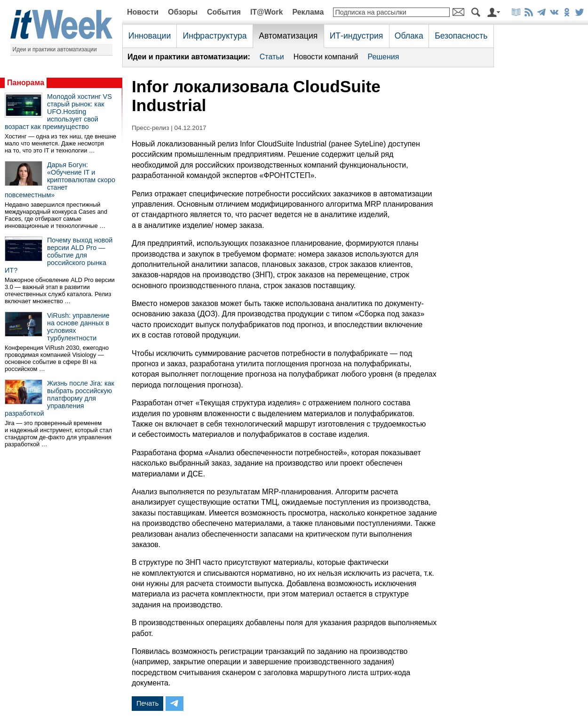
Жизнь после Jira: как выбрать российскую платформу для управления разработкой (60, 398)
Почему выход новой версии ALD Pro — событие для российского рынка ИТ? (59, 255)
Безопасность (461, 36)
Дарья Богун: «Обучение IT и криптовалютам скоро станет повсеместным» (60, 180)
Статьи (272, 57)
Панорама (26, 83)
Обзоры (183, 12)
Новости (143, 12)
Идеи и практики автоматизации (55, 49)
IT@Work (267, 12)
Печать (147, 703)
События (224, 12)
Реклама (308, 12)
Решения (383, 57)
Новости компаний (326, 57)
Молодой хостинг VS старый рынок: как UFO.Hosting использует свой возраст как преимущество (58, 112)
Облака (409, 36)
